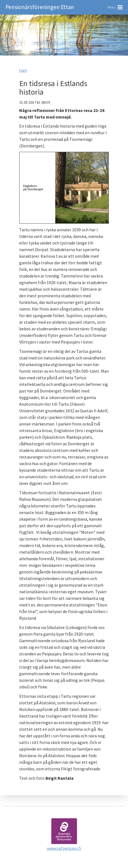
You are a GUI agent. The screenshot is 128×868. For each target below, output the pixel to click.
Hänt (23, 70)
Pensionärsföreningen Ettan (40, 7)
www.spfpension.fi (64, 848)
